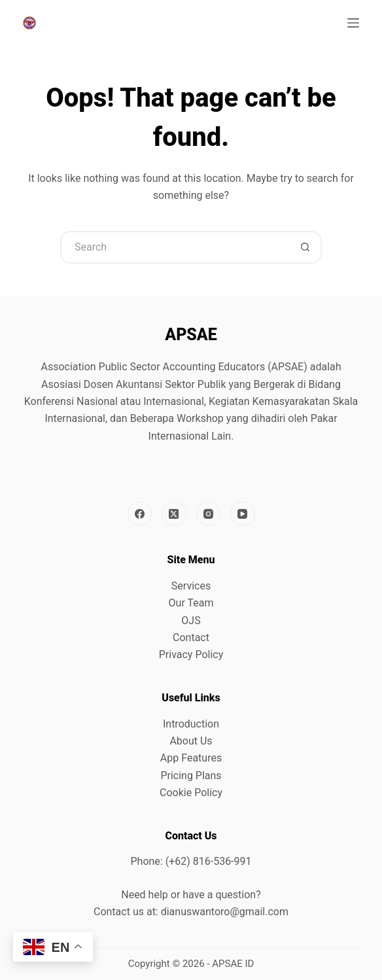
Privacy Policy (191, 655)
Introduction (191, 724)
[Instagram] (209, 514)
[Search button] (305, 247)
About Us (191, 741)
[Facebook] (140, 514)
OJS (191, 621)
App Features (191, 758)
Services (191, 586)
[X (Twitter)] (174, 514)
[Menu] (353, 23)
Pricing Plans (191, 776)
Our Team (191, 603)
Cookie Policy (191, 793)
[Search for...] (175, 247)
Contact (191, 638)
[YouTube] (243, 514)
